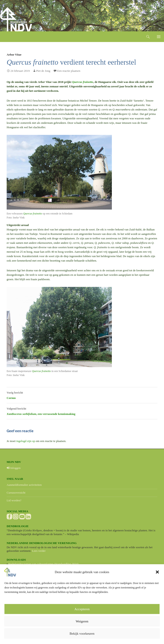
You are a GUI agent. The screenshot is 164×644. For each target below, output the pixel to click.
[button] (157, 572)
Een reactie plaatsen (69, 71)
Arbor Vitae (14, 55)
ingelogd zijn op (26, 441)
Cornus (82, 395)
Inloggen (14, 468)
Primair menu (159, 37)
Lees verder (39, 551)
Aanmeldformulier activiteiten (24, 485)
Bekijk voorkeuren (82, 634)
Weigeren (82, 621)
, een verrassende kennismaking (82, 411)
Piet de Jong (43, 71)
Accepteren (82, 609)
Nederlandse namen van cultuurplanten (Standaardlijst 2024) (43, 564)
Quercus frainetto (83, 82)
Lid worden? (14, 500)
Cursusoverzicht (16, 493)
